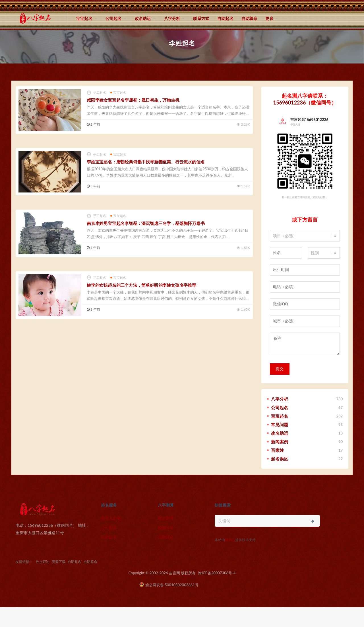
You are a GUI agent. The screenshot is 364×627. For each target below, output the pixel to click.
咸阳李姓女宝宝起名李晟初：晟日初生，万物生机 (133, 100)
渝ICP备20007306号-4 (217, 573)
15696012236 (290, 103)
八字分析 (172, 18)
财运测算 (166, 518)
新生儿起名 (111, 518)
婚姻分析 (166, 527)
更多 (269, 18)
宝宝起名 (84, 18)
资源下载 (59, 562)
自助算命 (250, 18)
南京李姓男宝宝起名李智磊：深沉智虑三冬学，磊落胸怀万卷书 (146, 223)
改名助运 (143, 18)
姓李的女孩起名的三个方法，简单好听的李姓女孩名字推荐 (141, 285)
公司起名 (114, 18)
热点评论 (43, 562)
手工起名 (96, 93)
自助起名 (225, 18)
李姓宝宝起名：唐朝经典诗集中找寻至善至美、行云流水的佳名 (146, 162)
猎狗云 (230, 540)
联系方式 (201, 18)
